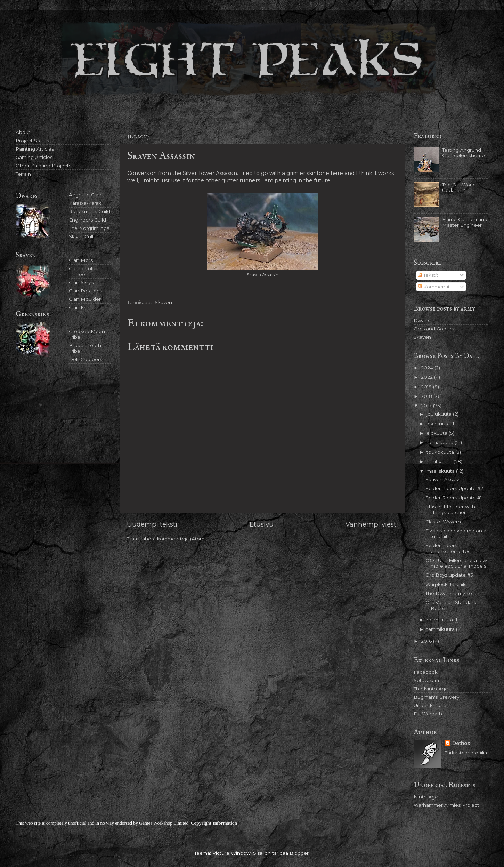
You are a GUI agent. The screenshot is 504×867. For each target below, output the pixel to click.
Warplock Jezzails (446, 584)
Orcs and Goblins (434, 329)
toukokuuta (441, 452)
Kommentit (434, 287)
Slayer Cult (81, 236)
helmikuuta (440, 620)
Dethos (461, 743)
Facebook (426, 672)
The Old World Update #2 (459, 187)
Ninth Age (426, 797)
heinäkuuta (441, 442)
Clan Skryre (82, 282)
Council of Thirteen (81, 271)
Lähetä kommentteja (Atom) (173, 539)
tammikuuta (441, 629)
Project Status (32, 141)
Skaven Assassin (445, 479)
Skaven (163, 302)
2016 (427, 641)
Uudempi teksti (152, 524)
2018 (427, 396)
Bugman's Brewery (436, 697)
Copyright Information (214, 823)
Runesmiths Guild (90, 211)
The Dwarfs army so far (452, 593)
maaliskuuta (441, 471)
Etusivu (262, 524)
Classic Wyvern (443, 522)
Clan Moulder (85, 299)
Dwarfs (422, 320)
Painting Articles (35, 149)
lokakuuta (439, 424)
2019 (427, 387)
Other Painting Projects (43, 166)
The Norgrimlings (89, 228)
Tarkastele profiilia (466, 753)
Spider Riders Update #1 (454, 498)
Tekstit (428, 275)
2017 (427, 406)
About (23, 132)
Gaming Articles (34, 157)
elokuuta (438, 433)
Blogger (299, 853)
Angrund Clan (85, 195)
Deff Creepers (86, 359)
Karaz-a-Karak (85, 203)
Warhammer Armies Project (446, 805)
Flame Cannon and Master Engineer (465, 222)
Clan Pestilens (86, 291)
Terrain (23, 174)
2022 (428, 377)
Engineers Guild (87, 220)
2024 (428, 368)
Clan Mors (81, 260)
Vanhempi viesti (372, 524)
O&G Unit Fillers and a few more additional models (456, 563)
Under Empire (430, 705)
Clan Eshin (81, 307)
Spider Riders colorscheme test (449, 548)
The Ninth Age (431, 689)
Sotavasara (426, 680)
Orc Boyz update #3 (449, 575)
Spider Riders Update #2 (454, 488)
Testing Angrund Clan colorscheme (464, 153)
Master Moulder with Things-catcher (450, 509)
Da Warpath (428, 714)
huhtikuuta (440, 461)
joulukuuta (440, 414)
